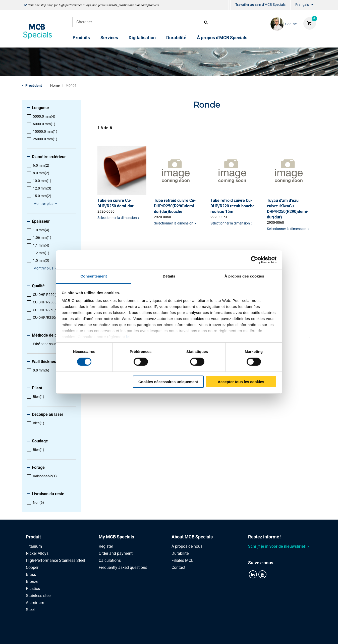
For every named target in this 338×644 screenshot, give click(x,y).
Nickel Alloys (37, 553)
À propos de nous (187, 546)
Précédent (34, 85)
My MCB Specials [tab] (116, 537)
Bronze (32, 582)
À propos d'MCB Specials (222, 38)
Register (106, 546)
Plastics (33, 589)
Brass (31, 574)
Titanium (34, 546)
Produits (81, 38)
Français (302, 5)
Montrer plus (46, 204)
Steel (30, 610)
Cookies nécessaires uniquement (168, 382)
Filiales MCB (183, 560)
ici (128, 337)
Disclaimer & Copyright (239, 635)
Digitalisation (142, 38)
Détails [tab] (169, 276)
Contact (178, 567)
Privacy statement (116, 635)
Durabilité (176, 38)
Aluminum (35, 603)
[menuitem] (230, 5)
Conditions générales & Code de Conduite (175, 635)
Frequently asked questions (123, 567)
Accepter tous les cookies (241, 382)
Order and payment (116, 553)
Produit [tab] (33, 537)
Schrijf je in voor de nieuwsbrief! (277, 546)
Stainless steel (39, 596)
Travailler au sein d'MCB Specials (260, 5)
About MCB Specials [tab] (192, 537)
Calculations (110, 560)
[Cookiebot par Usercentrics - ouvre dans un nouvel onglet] (255, 260)
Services (109, 38)
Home (55, 85)
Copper (32, 567)
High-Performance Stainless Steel (55, 560)
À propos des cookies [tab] (244, 276)
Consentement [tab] (94, 276)
